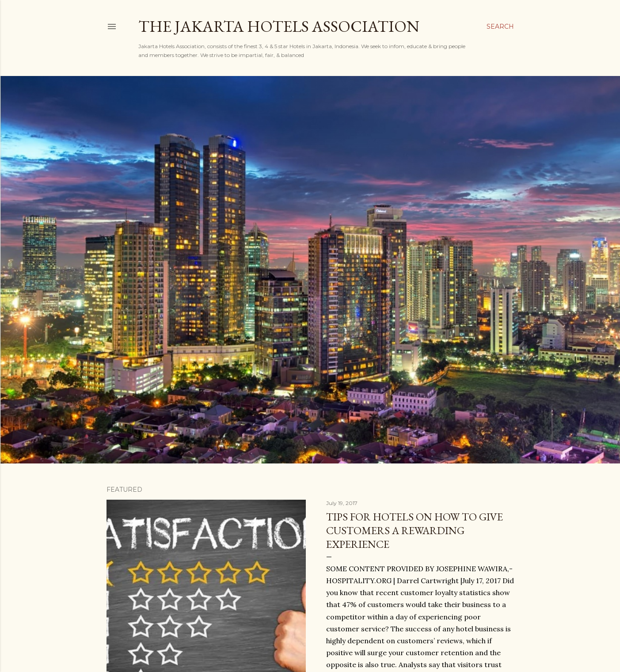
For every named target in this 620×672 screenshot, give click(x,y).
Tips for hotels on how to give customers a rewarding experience (415, 530)
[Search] (500, 27)
